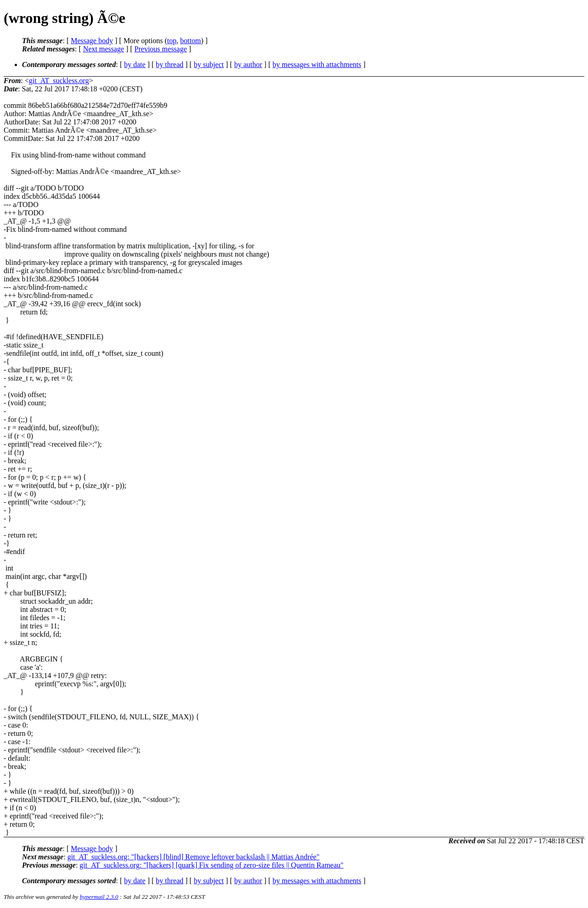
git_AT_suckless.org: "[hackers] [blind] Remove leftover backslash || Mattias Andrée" (193, 857)
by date (135, 64)
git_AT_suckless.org (59, 81)
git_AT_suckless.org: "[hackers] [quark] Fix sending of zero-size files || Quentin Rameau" (211, 865)
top (172, 41)
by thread (170, 64)
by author (248, 64)
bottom (190, 41)
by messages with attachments (317, 64)
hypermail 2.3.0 (99, 897)
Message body (92, 41)
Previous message (161, 49)
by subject (209, 64)
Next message (104, 49)
